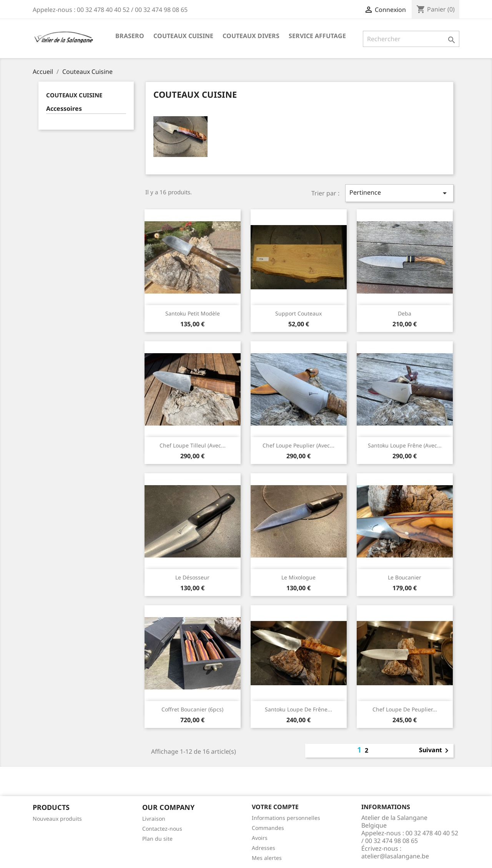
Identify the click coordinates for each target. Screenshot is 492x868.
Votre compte (275, 807)
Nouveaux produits (57, 819)
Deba (405, 313)
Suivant (435, 751)
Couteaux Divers (251, 36)
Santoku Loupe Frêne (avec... (405, 445)
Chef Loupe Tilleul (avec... (193, 445)
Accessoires (64, 109)
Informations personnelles (286, 818)
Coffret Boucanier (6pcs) (192, 709)
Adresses (263, 848)
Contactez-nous (162, 829)
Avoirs (260, 838)
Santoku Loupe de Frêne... (298, 709)
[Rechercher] (411, 39)
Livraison (154, 819)
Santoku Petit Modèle (193, 313)
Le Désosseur (192, 577)
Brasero (130, 36)
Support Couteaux (298, 313)
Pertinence (399, 193)
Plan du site (157, 839)
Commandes (268, 828)
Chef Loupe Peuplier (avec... (298, 445)
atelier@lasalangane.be (395, 856)
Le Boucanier (405, 577)
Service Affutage (317, 36)
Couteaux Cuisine (183, 36)
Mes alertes (267, 858)
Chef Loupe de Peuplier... (405, 709)
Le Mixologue (298, 577)
